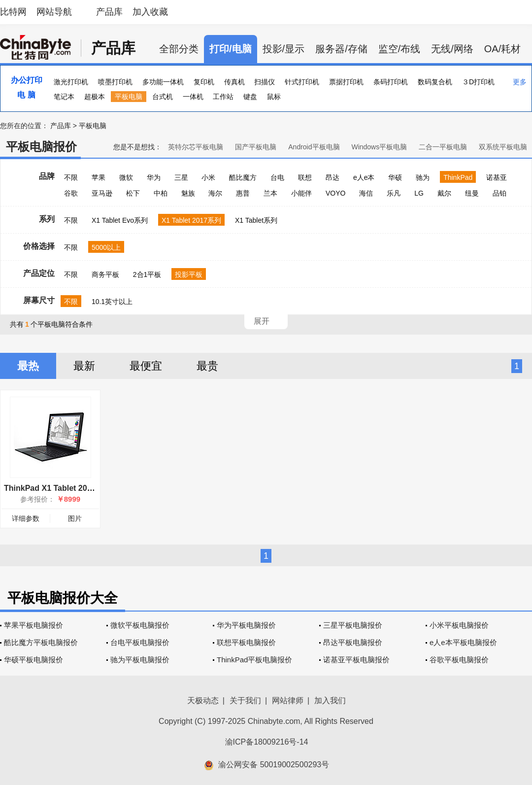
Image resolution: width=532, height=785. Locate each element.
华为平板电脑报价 (246, 625)
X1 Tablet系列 (256, 220)
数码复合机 (435, 82)
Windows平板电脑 (379, 147)
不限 (71, 177)
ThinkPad (458, 177)
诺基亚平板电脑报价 (356, 660)
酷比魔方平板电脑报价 (41, 642)
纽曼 (472, 193)
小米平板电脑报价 (459, 625)
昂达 (332, 177)
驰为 (423, 177)
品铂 (499, 193)
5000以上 (106, 247)
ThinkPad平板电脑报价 (254, 660)
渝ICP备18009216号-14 (267, 742)
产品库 (109, 12)
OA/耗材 (502, 49)
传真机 (234, 82)
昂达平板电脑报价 (353, 642)
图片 (75, 518)
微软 (126, 177)
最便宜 (146, 366)
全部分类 (179, 49)
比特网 (13, 12)
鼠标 (274, 97)
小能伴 (301, 193)
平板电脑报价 (41, 147)
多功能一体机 (163, 82)
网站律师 (288, 700)
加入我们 (330, 700)
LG (419, 193)
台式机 (163, 97)
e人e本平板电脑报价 (463, 642)
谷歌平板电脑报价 (459, 660)
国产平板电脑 (256, 147)
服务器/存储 (341, 49)
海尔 (215, 193)
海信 (366, 193)
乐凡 (394, 193)
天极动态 (203, 700)
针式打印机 (302, 82)
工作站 (223, 97)
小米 (208, 177)
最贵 (207, 366)
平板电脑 (129, 97)
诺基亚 (497, 177)
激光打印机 (71, 82)
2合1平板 (147, 274)
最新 (84, 366)
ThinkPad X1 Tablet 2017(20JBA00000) (76, 488)
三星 (181, 177)
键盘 (250, 97)
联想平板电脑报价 (246, 642)
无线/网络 (452, 49)
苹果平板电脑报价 (33, 625)
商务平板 (105, 274)
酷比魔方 (243, 177)
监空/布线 (399, 49)
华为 (154, 177)
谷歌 (71, 193)
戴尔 (444, 193)
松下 (133, 193)
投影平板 (189, 274)
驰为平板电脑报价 (140, 660)
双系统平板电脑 (503, 147)
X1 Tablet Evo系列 (120, 220)
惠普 (243, 193)
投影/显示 (284, 49)
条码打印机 (391, 82)
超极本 (95, 97)
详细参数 (26, 518)
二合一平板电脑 (443, 147)
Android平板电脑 (314, 147)
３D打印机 (478, 82)
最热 (28, 366)
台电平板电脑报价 (140, 642)
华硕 (395, 177)
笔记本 (64, 97)
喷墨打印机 (115, 82)
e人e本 (364, 177)
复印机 (204, 82)
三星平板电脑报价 (353, 625)
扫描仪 (265, 82)
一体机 (193, 97)
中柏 (161, 193)
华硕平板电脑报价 (33, 660)
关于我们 (245, 700)
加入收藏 (150, 12)
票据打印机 (346, 82)
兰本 (270, 193)
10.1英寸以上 (112, 302)
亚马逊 (102, 193)
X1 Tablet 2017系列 (191, 220)
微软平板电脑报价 (140, 625)
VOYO (335, 193)
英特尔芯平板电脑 (196, 147)
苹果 (99, 177)
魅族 (188, 193)
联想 (305, 177)
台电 (277, 177)
